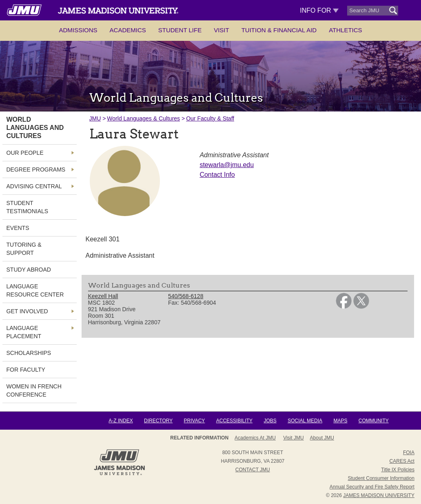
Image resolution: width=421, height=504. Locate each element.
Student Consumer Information (381, 478)
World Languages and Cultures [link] (35, 128)
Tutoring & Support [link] (24, 249)
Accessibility (234, 421)
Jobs (270, 421)
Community (374, 421)
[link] (344, 307)
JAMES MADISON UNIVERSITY (379, 495)
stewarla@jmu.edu (227, 165)
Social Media (305, 421)
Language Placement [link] (24, 332)
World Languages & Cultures (143, 118)
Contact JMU (253, 470)
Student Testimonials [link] (28, 207)
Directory (158, 421)
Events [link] (18, 228)
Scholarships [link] (29, 353)
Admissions (78, 30)
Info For (319, 10)
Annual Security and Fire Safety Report (372, 487)
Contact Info (217, 175)
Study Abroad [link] (29, 270)
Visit (222, 30)
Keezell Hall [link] (103, 296)
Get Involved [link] (27, 311)
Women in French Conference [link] (34, 390)
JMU (95, 118)
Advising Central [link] (34, 186)
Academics (128, 30)
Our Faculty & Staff (210, 118)
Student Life (180, 30)
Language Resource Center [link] (35, 290)
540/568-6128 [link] (186, 296)
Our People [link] (25, 153)
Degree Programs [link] (36, 169)
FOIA (409, 453)
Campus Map (316, 438)
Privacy (195, 421)
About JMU (250, 438)
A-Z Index (121, 421)
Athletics (345, 30)
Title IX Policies (398, 470)
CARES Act (402, 461)
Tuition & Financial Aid (279, 30)
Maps (340, 421)
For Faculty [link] (26, 370)
